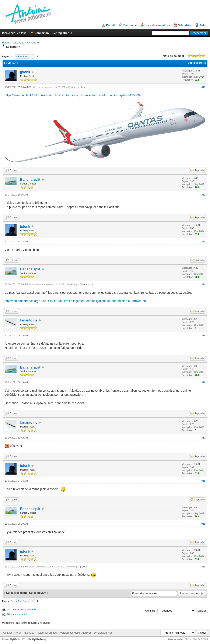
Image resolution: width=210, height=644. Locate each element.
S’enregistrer (60, 33)
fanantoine (29, 320)
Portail (110, 25)
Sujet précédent (17, 593)
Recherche (130, 25)
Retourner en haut (47, 633)
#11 (203, 87)
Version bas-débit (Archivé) (76, 633)
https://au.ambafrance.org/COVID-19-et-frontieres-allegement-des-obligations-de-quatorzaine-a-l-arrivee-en (75, 301)
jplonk (25, 72)
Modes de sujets (197, 63)
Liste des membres (157, 25)
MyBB (13, 639)
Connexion (42, 33)
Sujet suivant (38, 593)
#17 (203, 438)
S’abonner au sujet (17, 614)
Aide (202, 25)
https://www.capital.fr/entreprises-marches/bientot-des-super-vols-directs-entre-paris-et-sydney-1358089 (73, 95)
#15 (203, 335)
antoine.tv (18, 43)
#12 (203, 195)
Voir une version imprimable (22, 609)
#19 (203, 524)
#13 (203, 242)
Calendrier (185, 25)
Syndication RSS (103, 633)
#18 (203, 481)
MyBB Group (39, 639)
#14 (203, 284)
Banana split (30, 180)
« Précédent (22, 56)
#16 (203, 382)
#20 (203, 567)
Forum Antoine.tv (24, 633)
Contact (8, 633)
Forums (6, 43)
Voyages (31, 43)
